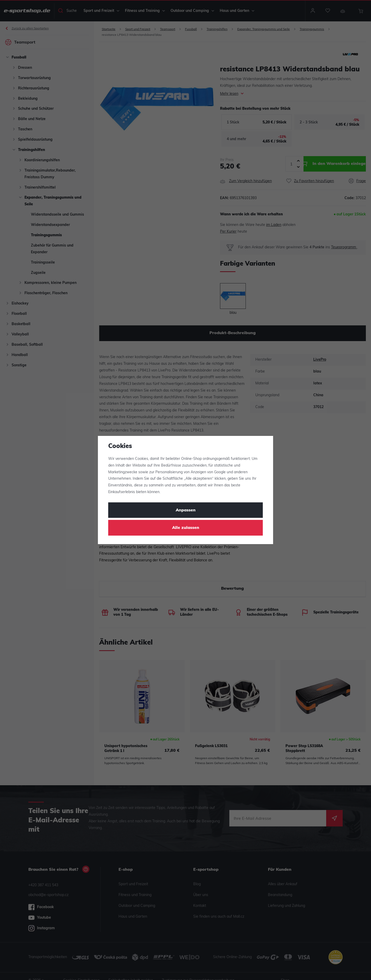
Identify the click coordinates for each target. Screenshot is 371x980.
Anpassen (186, 510)
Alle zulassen (186, 528)
